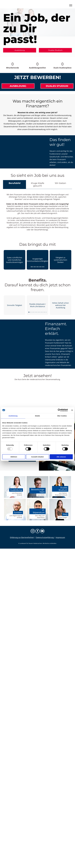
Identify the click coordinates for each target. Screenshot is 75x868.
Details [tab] (37, 416)
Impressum (60, 537)
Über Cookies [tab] (62, 416)
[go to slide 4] (36, 267)
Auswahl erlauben (37, 457)
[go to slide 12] (46, 312)
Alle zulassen (61, 457)
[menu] (71, 5)
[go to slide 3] (34, 267)
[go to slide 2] (33, 267)
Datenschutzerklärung (45, 537)
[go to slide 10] (43, 312)
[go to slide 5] (37, 267)
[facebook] (37, 531)
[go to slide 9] (44, 267)
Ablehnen (14, 457)
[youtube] (42, 531)
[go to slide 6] (39, 267)
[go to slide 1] (31, 267)
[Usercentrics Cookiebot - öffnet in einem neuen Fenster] (59, 410)
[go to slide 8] (42, 267)
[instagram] (33, 531)
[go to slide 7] (41, 267)
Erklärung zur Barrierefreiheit (22, 537)
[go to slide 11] (45, 312)
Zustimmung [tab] (13, 416)
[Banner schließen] (72, 410)
